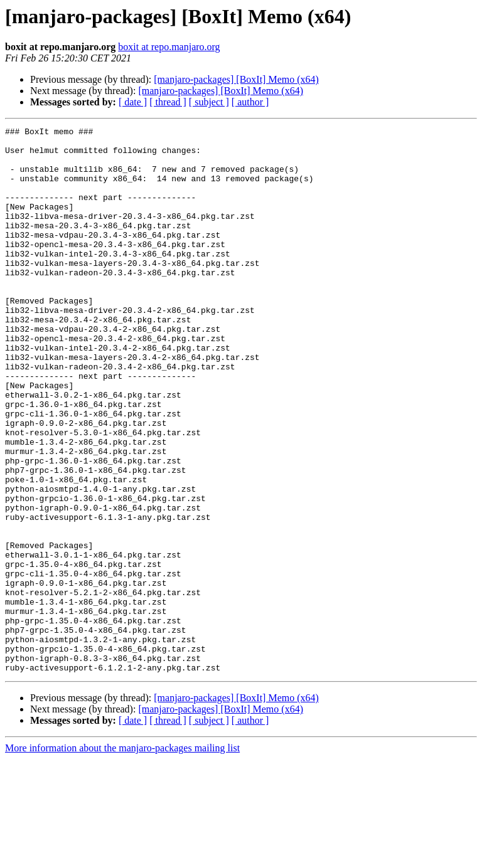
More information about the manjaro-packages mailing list (122, 857)
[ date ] (133, 102)
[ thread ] (168, 102)
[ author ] (250, 102)
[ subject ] (209, 102)
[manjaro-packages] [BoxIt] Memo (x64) (236, 79)
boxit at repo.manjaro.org (169, 47)
